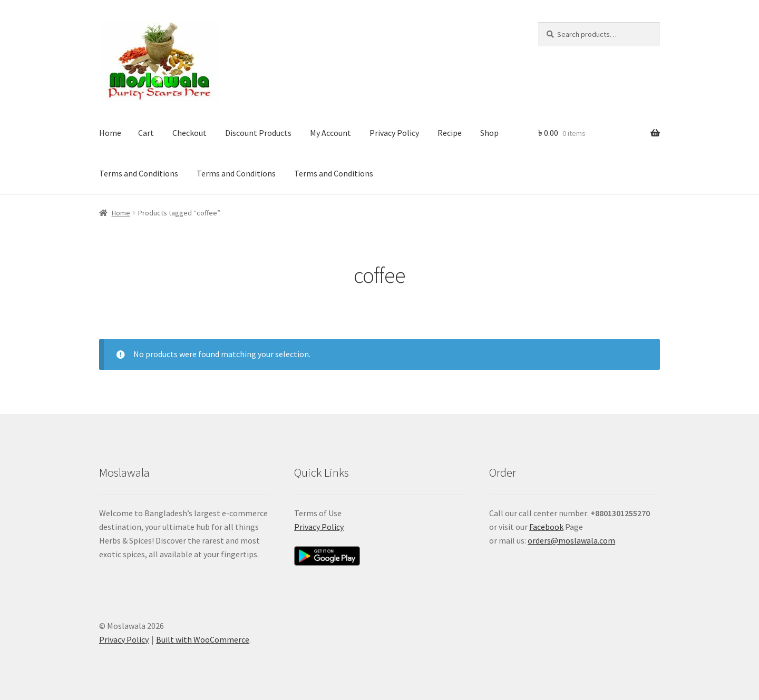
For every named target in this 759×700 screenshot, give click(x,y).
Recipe (450, 133)
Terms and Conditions (139, 173)
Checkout (189, 133)
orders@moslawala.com (571, 540)
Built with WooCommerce (203, 639)
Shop (489, 133)
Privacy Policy (394, 133)
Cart (146, 133)
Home (110, 133)
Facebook (546, 527)
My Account (330, 133)
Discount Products (258, 133)
